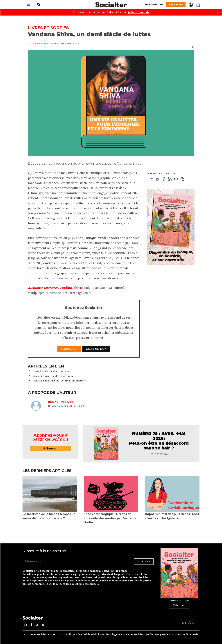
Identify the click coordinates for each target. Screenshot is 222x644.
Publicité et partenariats (160, 635)
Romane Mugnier (41, 44)
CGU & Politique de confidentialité (78, 635)
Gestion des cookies (187, 635)
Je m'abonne (176, 5)
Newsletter (154, 5)
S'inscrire (144, 562)
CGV (53, 635)
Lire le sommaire (159, 454)
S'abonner (69, 349)
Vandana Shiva (71, 288)
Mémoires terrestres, (44, 288)
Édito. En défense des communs (51, 371)
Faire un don (96, 349)
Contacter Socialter (133, 635)
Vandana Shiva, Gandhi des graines (53, 376)
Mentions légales (110, 635)
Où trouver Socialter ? (36, 635)
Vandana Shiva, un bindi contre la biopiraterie (59, 381)
